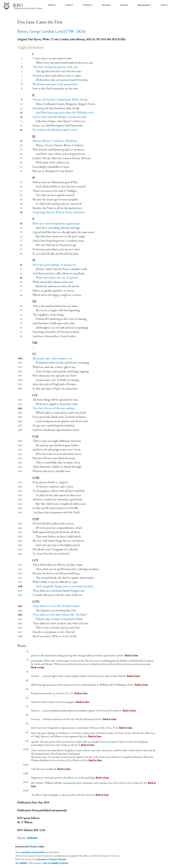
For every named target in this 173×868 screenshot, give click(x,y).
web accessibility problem (56, 863)
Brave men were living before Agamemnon (57, 223)
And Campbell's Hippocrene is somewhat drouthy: (63, 586)
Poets (69, 5)
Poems (51, 5)
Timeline (87, 5)
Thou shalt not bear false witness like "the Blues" (60, 615)
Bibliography (144, 5)
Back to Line (131, 655)
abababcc (32, 838)
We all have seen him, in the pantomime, (55, 84)
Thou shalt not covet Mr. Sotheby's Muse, (56, 606)
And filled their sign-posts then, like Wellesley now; (63, 112)
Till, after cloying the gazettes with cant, (55, 67)
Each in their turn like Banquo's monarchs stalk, (60, 117)
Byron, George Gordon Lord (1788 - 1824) (51, 31)
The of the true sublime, (54, 408)
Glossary (106, 5)
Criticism (124, 5)
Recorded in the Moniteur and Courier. (55, 130)
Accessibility (21, 863)
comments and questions (33, 852)
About (164, 5)
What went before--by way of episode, (55, 278)
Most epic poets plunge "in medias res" (54, 265)
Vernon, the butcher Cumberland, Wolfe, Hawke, (60, 99)
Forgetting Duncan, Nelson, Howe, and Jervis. (59, 212)
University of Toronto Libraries (51, 859)
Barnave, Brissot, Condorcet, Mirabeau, (55, 141)
